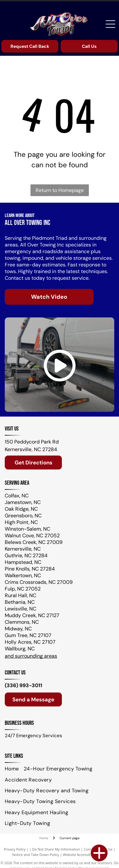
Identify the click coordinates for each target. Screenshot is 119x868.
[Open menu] (110, 24)
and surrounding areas (31, 656)
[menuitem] (14, 769)
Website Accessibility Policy (85, 855)
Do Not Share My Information (56, 849)
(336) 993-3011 (23, 685)
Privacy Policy (15, 849)
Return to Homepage (60, 190)
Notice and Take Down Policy (36, 855)
